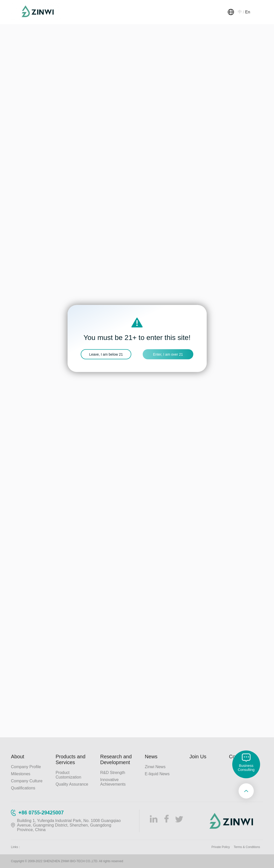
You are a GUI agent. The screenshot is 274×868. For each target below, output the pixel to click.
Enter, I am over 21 (168, 354)
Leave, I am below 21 (106, 354)
